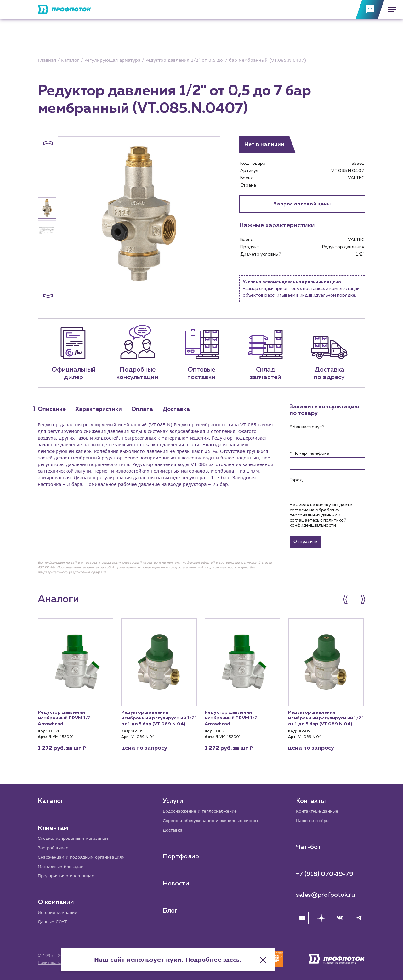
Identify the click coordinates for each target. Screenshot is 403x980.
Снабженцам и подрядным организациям (85, 856)
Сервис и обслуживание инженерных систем (214, 819)
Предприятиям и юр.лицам (69, 875)
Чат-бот (309, 845)
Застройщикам (54, 846)
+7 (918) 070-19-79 (325, 872)
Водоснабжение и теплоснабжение (203, 809)
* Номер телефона (309, 453)
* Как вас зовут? (307, 427)
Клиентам (53, 826)
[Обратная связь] (370, 9)
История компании (59, 912)
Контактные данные (319, 809)
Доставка (174, 829)
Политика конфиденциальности (69, 963)
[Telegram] (359, 916)
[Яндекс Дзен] (321, 916)
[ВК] (340, 916)
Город (296, 480)
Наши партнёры (314, 819)
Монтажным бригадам (63, 865)
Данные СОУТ (53, 922)
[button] (48, 143)
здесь (265, 955)
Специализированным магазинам (76, 836)
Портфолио (182, 855)
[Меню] (390, 9)
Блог (171, 909)
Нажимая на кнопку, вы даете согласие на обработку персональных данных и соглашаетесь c (321, 515)
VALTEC (356, 178)
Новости (177, 882)
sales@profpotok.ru (326, 893)
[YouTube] (302, 916)
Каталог (51, 798)
